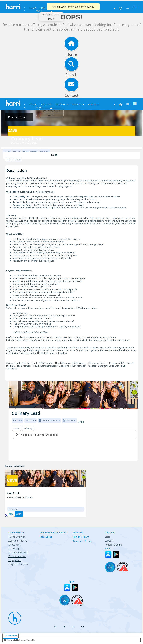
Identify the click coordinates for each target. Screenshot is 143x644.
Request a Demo (51, 15)
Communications (17, 556)
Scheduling (14, 549)
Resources (62, 104)
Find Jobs (46, 8)
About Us (94, 104)
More (39, 11)
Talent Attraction (17, 537)
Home (32, 8)
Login (51, 19)
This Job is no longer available (21, 640)
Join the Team (81, 537)
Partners (78, 104)
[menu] (134, 7)
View (11, 514)
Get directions (11, 636)
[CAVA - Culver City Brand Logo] (71, 131)
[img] (73, 395)
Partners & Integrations (54, 532)
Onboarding (14, 545)
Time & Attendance (18, 552)
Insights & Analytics (18, 564)
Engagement (15, 560)
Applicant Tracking (18, 541)
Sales (107, 537)
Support (109, 541)
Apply (19, 514)
